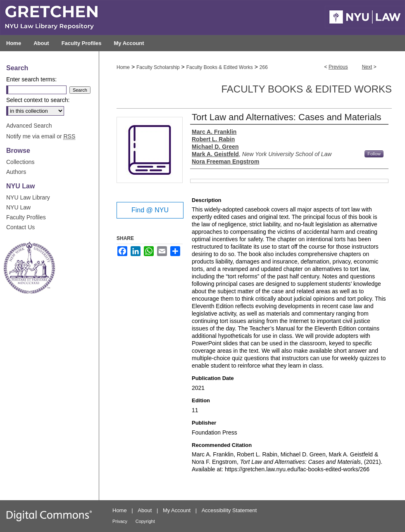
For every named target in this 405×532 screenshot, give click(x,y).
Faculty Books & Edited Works (220, 67)
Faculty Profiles (26, 217)
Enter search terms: (31, 79)
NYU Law (18, 207)
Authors (16, 172)
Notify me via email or (41, 136)
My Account (177, 510)
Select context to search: (38, 100)
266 (264, 67)
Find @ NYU (150, 210)
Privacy (120, 521)
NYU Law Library (28, 197)
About (145, 510)
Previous (338, 67)
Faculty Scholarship (158, 67)
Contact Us (20, 227)
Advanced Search (29, 126)
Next (367, 67)
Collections (20, 162)
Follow (374, 154)
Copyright (145, 521)
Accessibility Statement (229, 510)
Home (123, 67)
